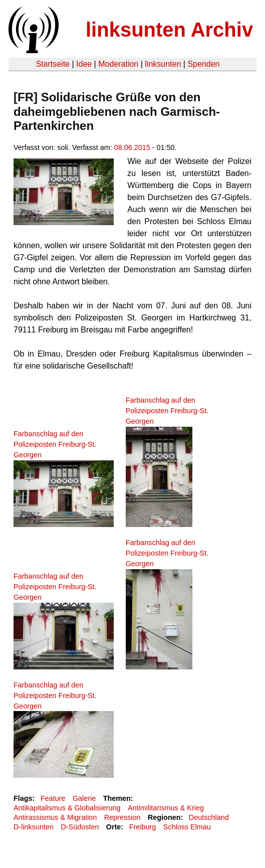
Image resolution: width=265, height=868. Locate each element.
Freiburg (143, 827)
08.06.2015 (132, 147)
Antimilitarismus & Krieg (166, 808)
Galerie (84, 798)
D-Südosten (80, 827)
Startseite (53, 64)
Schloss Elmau (187, 827)
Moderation (118, 64)
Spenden (203, 64)
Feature (53, 798)
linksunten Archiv (169, 30)
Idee (84, 64)
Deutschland (209, 817)
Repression (122, 817)
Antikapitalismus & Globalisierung (67, 808)
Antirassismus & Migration (55, 817)
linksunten (163, 64)
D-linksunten (34, 827)
